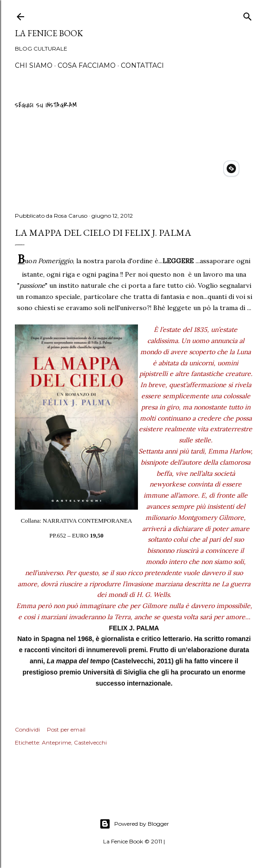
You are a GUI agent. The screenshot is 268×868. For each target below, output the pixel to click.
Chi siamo (34, 65)
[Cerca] (248, 15)
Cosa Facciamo (87, 65)
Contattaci (142, 65)
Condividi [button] (27, 729)
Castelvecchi (90, 742)
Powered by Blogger (134, 824)
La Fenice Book (49, 33)
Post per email (66, 729)
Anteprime (56, 742)
